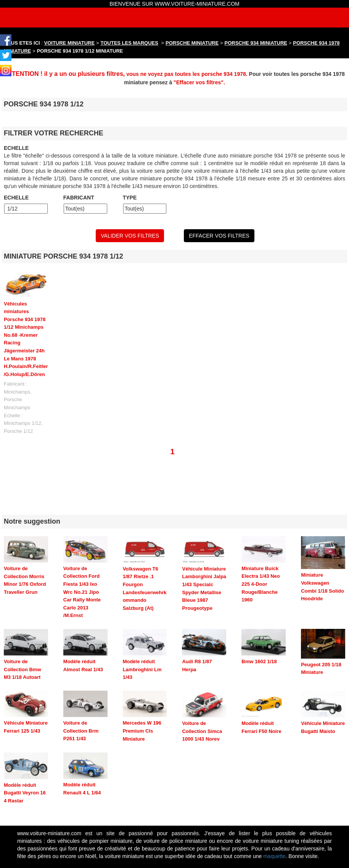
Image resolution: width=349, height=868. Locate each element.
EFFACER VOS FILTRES (219, 236)
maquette (274, 856)
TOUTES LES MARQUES (129, 43)
